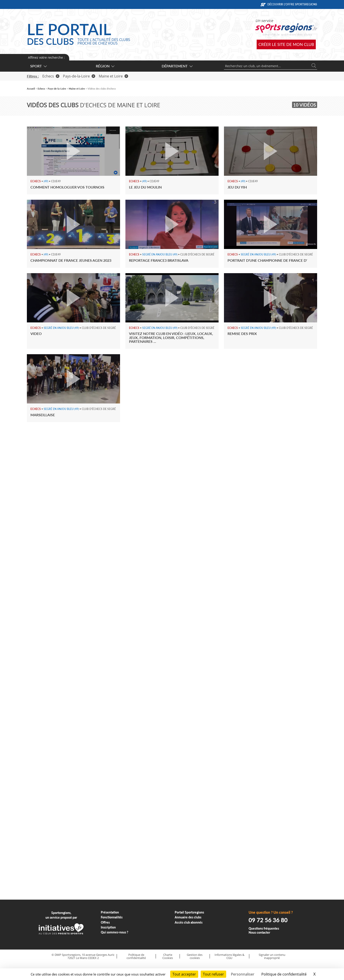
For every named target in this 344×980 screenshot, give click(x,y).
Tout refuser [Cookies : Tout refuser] (213, 974)
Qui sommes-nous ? (115, 932)
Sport (38, 66)
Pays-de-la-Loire (79, 76)
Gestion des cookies (195, 956)
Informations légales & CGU (229, 956)
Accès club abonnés (189, 922)
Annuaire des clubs (188, 917)
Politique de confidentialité (136, 956)
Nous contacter (259, 932)
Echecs (51, 76)
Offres (105, 922)
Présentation (110, 912)
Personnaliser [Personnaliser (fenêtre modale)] (243, 974)
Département (177, 66)
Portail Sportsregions (189, 912)
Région (105, 66)
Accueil (31, 89)
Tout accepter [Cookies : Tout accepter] (184, 974)
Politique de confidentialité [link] (284, 974)
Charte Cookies (168, 956)
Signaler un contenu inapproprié (272, 956)
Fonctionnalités (112, 917)
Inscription (108, 927)
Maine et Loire (113, 76)
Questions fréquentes (264, 928)
